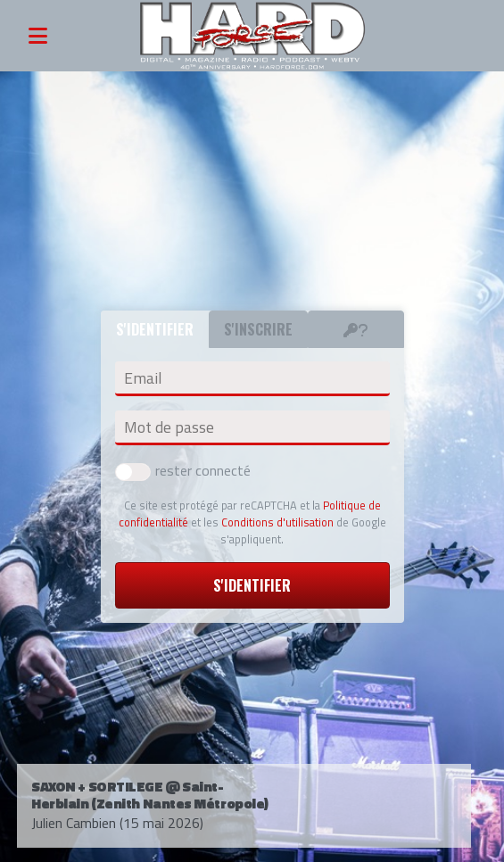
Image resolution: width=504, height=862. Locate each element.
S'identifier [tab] (155, 329)
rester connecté (183, 470)
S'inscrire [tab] (258, 329)
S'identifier (252, 585)
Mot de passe (169, 427)
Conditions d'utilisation (277, 522)
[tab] (356, 329)
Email (143, 378)
